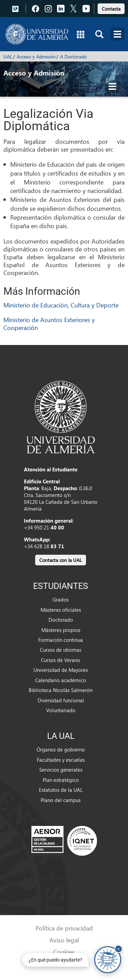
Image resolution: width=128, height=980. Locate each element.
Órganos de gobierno (61, 749)
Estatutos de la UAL (61, 790)
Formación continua (61, 640)
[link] (111, 8)
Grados (61, 599)
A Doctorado (73, 57)
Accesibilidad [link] (64, 964)
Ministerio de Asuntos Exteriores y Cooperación (49, 323)
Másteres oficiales (61, 610)
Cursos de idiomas (61, 650)
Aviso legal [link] (64, 940)
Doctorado (61, 620)
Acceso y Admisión (36, 57)
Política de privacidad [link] (64, 928)
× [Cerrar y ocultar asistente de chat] (118, 949)
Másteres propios (61, 630)
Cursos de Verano (61, 660)
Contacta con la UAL (61, 560)
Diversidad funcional (61, 700)
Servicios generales (61, 770)
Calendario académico (61, 680)
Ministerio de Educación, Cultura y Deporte (61, 305)
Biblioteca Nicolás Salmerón (61, 690)
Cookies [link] (64, 952)
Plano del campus (61, 800)
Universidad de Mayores (61, 670)
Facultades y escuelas (61, 760)
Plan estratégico (61, 780)
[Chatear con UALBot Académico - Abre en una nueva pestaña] (108, 960)
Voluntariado (61, 710)
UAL (8, 57)
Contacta (111, 9)
